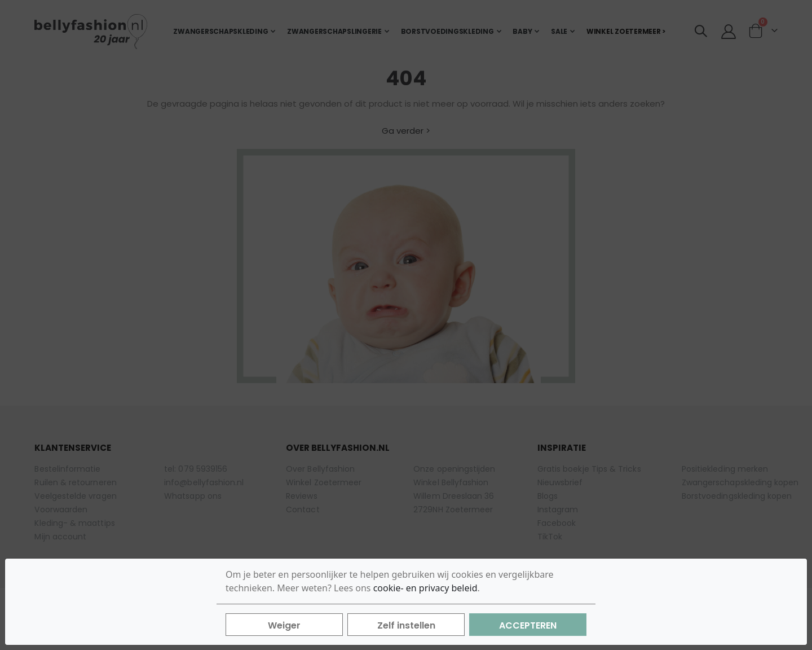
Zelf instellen (406, 625)
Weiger (284, 625)
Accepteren (528, 625)
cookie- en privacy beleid (425, 588)
